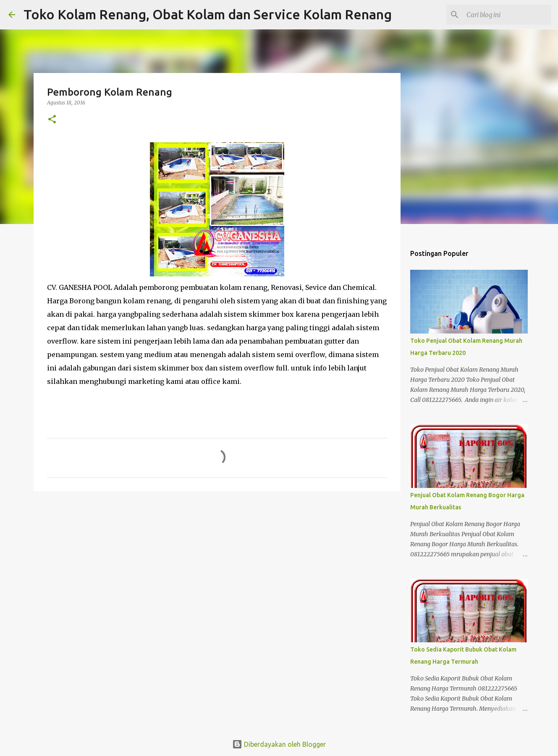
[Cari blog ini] (507, 15)
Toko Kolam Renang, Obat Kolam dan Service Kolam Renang (208, 14)
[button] (52, 120)
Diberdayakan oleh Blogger (279, 744)
